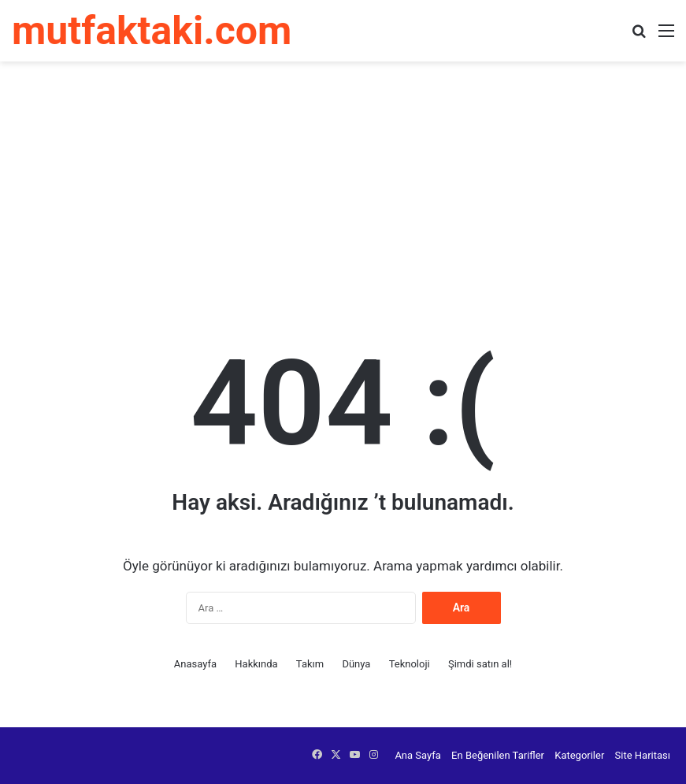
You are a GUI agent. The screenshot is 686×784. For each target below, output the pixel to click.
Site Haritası (643, 755)
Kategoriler (579, 755)
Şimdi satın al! (480, 664)
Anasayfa (195, 664)
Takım (310, 664)
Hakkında (256, 664)
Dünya (356, 664)
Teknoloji (410, 664)
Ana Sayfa (417, 755)
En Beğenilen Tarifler (498, 755)
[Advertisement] (343, 188)
